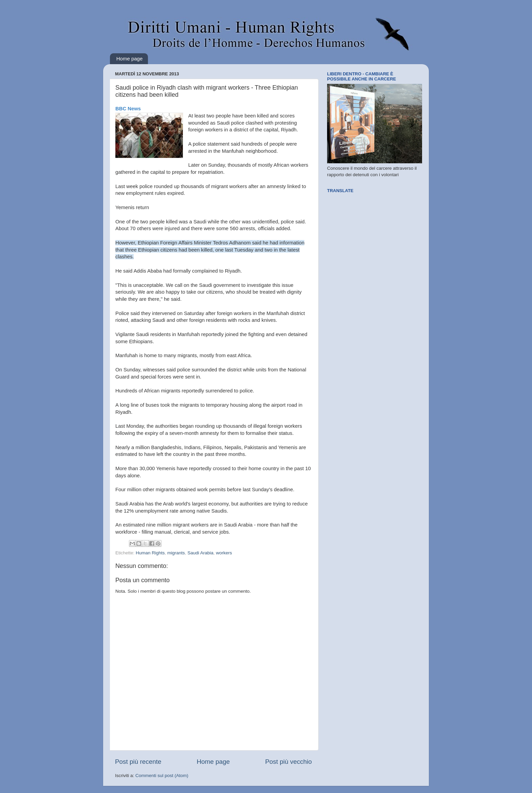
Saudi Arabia (200, 553)
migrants (176, 553)
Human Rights (150, 553)
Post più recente (138, 762)
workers (224, 553)
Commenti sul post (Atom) (162, 776)
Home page (130, 59)
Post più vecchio (288, 762)
